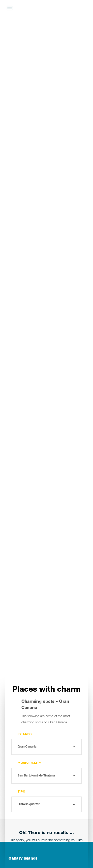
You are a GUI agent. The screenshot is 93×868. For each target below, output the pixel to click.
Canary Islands (23, 859)
